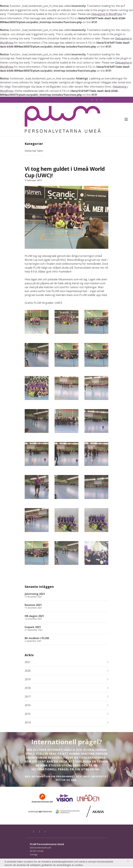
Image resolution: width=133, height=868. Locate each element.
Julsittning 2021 (35, 595)
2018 (28, 689)
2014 (28, 723)
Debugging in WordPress (107, 14)
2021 (28, 663)
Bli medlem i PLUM (37, 639)
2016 (28, 706)
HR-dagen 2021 (34, 617)
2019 (28, 680)
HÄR (74, 781)
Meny (126, 118)
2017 (28, 698)
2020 (28, 672)
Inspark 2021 (33, 628)
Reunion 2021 (33, 606)
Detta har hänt (34, 152)
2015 (28, 715)
